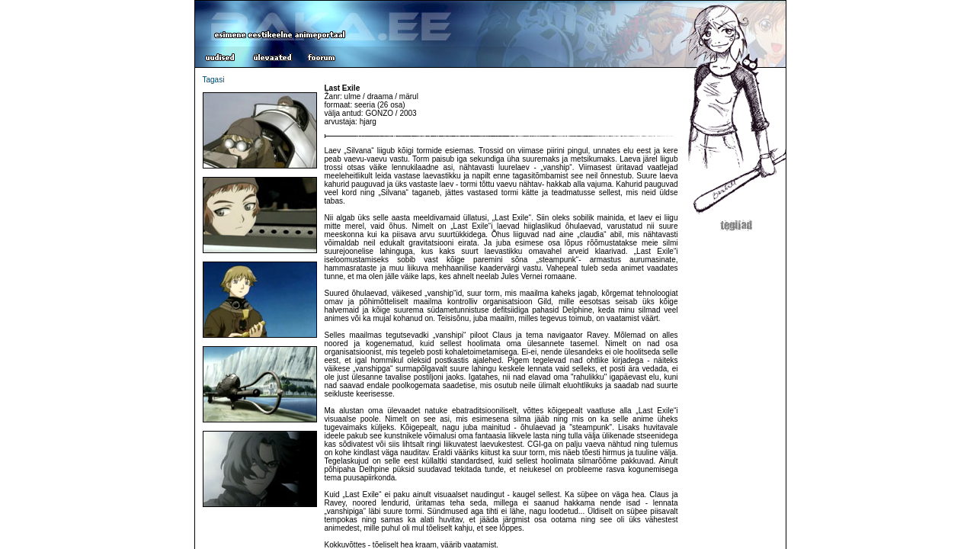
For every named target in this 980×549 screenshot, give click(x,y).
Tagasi (214, 80)
